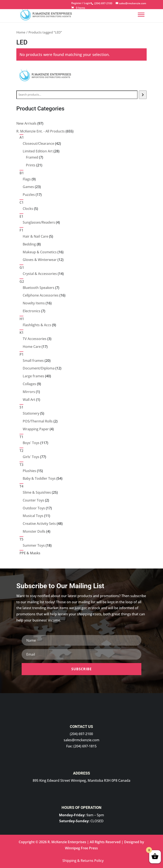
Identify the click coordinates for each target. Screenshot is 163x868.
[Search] (143, 95)
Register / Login (81, 3)
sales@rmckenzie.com (81, 740)
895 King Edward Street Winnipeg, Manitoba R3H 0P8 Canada (81, 780)
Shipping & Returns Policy (83, 861)
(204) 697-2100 (81, 734)
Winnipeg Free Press (81, 848)
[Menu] (141, 15)
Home (21, 32)
